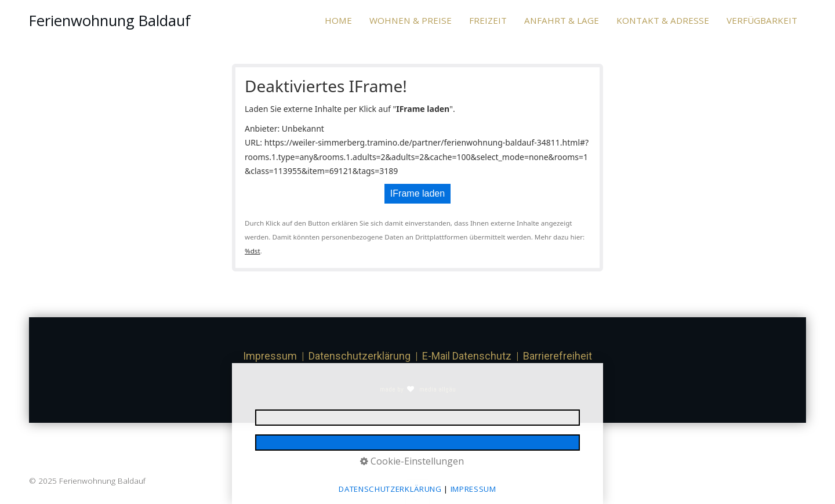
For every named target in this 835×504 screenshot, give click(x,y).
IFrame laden (418, 193)
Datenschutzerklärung (360, 356)
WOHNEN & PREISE (411, 20)
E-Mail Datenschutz (467, 356)
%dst (253, 251)
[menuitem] (343, 21)
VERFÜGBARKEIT (762, 20)
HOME (338, 20)
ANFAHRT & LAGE (562, 20)
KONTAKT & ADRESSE (663, 20)
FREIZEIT (488, 20)
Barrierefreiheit (558, 356)
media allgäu (437, 389)
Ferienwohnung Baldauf (110, 21)
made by (393, 389)
